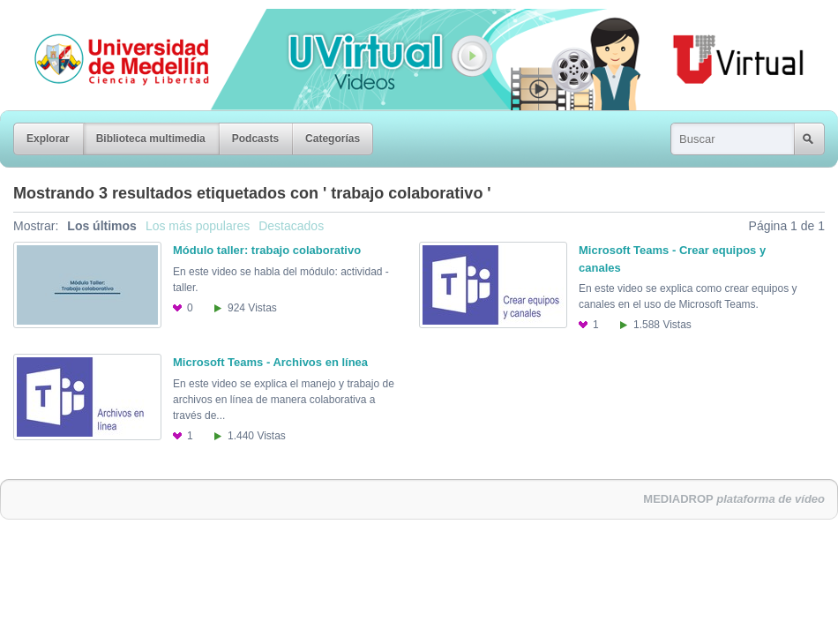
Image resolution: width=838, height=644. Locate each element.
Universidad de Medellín (108, 21)
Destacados (291, 226)
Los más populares (198, 226)
